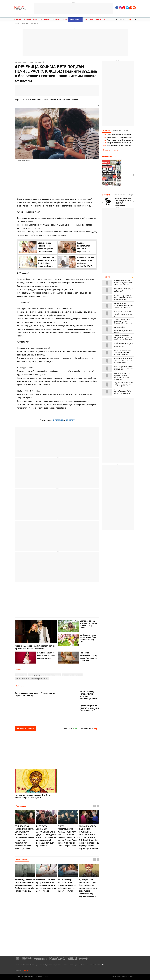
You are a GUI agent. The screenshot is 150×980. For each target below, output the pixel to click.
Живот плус (38, 20)
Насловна (18, 20)
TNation (132, 977)
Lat (131, 8)
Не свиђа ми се (89, 729)
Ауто (92, 20)
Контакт (25, 971)
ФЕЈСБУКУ (70, 420)
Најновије (106, 130)
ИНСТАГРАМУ (58, 420)
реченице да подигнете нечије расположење (44, 675)
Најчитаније (116, 130)
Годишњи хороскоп (120, 195)
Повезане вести (22, 806)
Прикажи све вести (111, 150)
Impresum (18, 971)
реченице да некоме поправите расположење (32, 679)
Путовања (57, 20)
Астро (65, 20)
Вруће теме (20, 686)
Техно (86, 20)
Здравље (28, 20)
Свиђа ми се (70, 729)
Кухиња (47, 20)
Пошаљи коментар (25, 729)
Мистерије (34, 23)
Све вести (106, 277)
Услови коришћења (100, 965)
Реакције (126, 130)
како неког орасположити (72, 675)
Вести (17, 23)
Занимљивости (75, 20)
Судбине (25, 23)
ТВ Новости (100, 20)
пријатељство (21, 675)
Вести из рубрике (22, 860)
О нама (90, 965)
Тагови (19, 670)
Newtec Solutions (122, 977)
